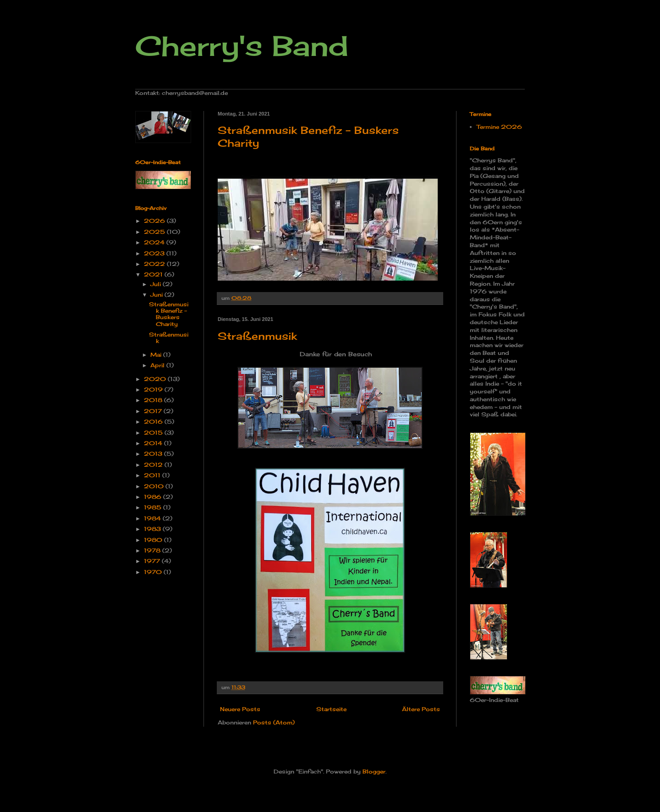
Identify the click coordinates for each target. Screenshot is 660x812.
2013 (154, 454)
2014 (154, 443)
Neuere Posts (240, 709)
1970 (154, 572)
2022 (155, 264)
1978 (153, 550)
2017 (154, 411)
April (158, 365)
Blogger (374, 771)
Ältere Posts (421, 709)
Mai (157, 355)
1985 (154, 507)
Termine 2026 (499, 127)
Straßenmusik (257, 336)
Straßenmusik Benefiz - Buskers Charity (169, 314)
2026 (155, 221)
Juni (157, 295)
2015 (154, 433)
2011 (153, 475)
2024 (155, 242)
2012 (154, 465)
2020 (156, 379)
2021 (154, 274)
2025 (155, 232)
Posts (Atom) (274, 722)
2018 (154, 400)
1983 (153, 529)
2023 (155, 253)
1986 (154, 497)
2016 (154, 422)
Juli (157, 284)
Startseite (331, 709)
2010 (155, 486)
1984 (153, 518)
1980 (154, 540)
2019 (154, 389)
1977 (153, 561)
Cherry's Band (242, 46)
